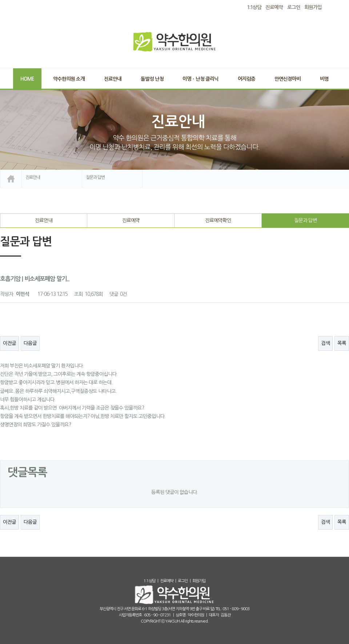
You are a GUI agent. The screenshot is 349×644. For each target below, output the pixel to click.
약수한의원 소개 (69, 79)
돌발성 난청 (152, 79)
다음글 (30, 343)
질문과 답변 (306, 220)
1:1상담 (149, 581)
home (11, 179)
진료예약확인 (218, 220)
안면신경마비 (288, 79)
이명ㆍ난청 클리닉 (200, 79)
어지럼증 (246, 79)
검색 (325, 343)
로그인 (294, 7)
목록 (342, 343)
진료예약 (131, 220)
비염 (324, 79)
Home (27, 79)
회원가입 (313, 7)
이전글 (9, 343)
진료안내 (113, 79)
